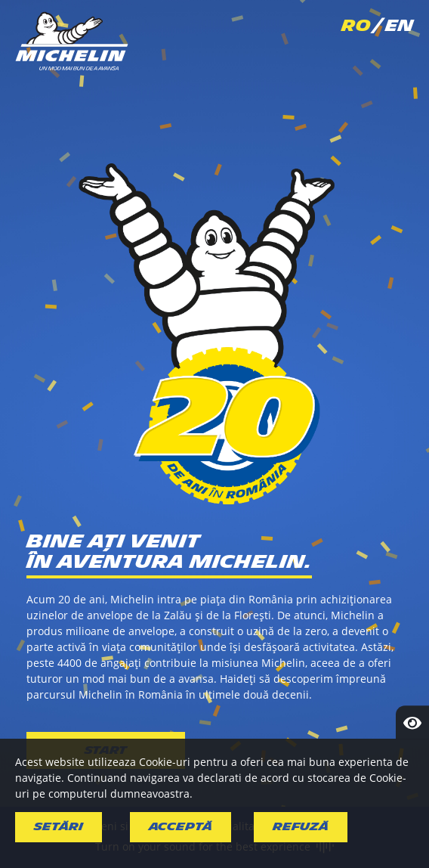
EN (400, 26)
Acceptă (181, 827)
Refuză (301, 827)
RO (356, 26)
